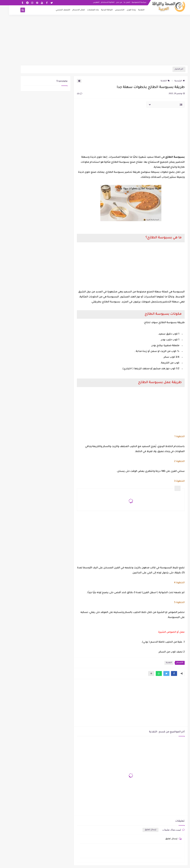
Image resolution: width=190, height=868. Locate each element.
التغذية (132, 10)
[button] (165, 673)
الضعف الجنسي (54, 10)
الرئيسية (170, 81)
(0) (70, 94)
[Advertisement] (95, 42)
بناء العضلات (84, 10)
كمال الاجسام (69, 10)
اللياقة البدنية (98, 10)
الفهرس (87, 2)
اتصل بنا (118, 2)
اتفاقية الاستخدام (99, 2)
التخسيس (111, 10)
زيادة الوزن (122, 10)
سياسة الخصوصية (130, 2)
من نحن (110, 2)
